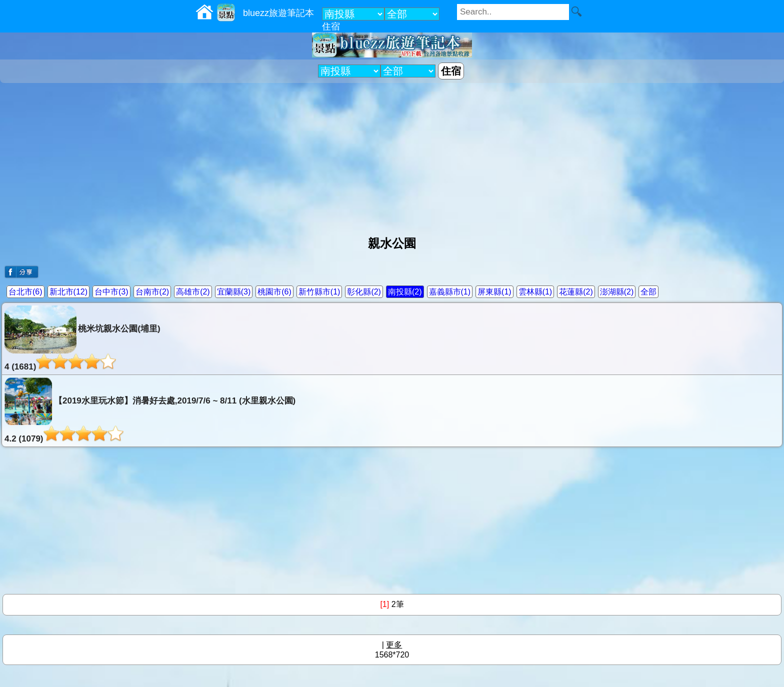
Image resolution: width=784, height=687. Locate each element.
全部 (648, 292)
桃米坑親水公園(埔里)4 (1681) (82, 338)
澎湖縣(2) (617, 292)
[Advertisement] (392, 155)
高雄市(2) (193, 292)
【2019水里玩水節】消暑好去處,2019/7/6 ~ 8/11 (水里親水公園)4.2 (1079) (150, 410)
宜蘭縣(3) (234, 292)
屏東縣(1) (494, 292)
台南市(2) (152, 292)
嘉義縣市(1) (450, 292)
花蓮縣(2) (576, 292)
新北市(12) (68, 292)
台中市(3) (111, 292)
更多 (394, 645)
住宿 (331, 26)
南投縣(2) (405, 292)
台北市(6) (25, 292)
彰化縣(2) (364, 292)
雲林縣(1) (535, 292)
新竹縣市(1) (319, 292)
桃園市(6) (274, 292)
